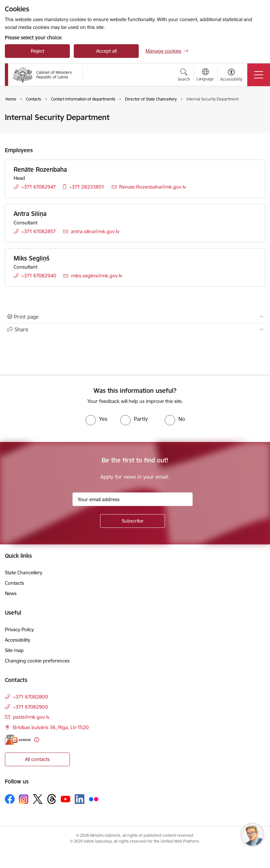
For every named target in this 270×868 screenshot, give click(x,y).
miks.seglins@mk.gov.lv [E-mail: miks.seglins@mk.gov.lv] (97, 276)
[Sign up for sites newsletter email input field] (133, 499)
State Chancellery (24, 573)
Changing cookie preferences (37, 661)
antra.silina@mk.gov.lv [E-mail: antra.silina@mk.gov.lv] (95, 231)
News (11, 593)
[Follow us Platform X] (38, 799)
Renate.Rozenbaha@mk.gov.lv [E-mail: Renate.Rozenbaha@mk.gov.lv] (153, 187)
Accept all (106, 51)
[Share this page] (135, 329)
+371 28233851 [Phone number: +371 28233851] (87, 187)
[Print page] (135, 317)
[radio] (96, 419)
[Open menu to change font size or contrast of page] (231, 76)
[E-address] (18, 740)
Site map (14, 650)
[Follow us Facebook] (10, 799)
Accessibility (18, 640)
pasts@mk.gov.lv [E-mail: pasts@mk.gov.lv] (31, 717)
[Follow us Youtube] (66, 799)
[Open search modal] (184, 76)
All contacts (37, 759)
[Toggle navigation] (259, 75)
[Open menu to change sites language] (205, 75)
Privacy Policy (19, 629)
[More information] (37, 740)
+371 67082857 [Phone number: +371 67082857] (39, 231)
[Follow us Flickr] (94, 799)
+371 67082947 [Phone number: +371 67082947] (39, 187)
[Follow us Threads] (52, 799)
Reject (38, 51)
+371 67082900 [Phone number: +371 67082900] (31, 707)
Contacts (14, 583)
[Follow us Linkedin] (80, 799)
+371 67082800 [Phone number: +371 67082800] (31, 697)
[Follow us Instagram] (24, 799)
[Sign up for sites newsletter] (133, 521)
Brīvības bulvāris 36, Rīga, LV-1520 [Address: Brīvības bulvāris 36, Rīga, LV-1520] (51, 727)
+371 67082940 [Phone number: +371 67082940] (39, 276)
